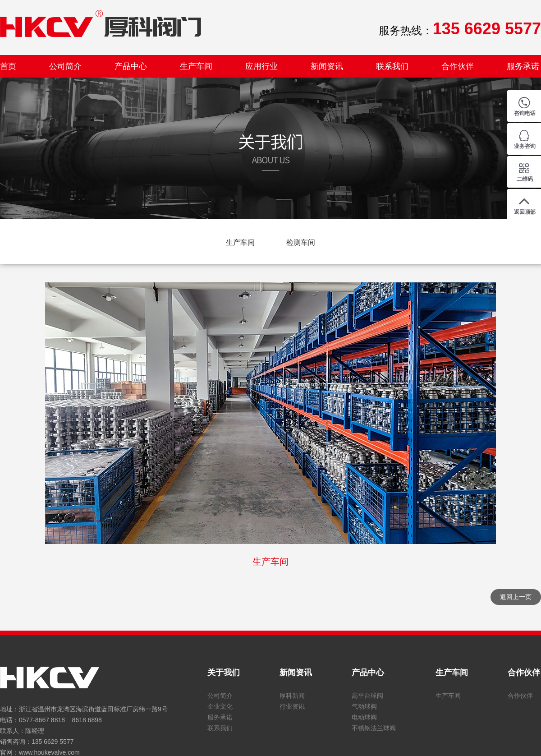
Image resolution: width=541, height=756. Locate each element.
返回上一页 (516, 597)
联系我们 (392, 66)
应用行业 (261, 66)
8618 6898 (87, 720)
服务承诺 (523, 66)
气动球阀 (364, 706)
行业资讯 (292, 706)
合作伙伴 (458, 66)
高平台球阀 (367, 696)
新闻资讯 (327, 66)
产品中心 (131, 66)
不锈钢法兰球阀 (374, 728)
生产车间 (196, 66)
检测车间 (301, 242)
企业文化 (220, 706)
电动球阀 (364, 717)
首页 (8, 66)
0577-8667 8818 (42, 720)
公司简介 (65, 66)
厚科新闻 (292, 696)
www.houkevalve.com (49, 752)
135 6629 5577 (53, 742)
